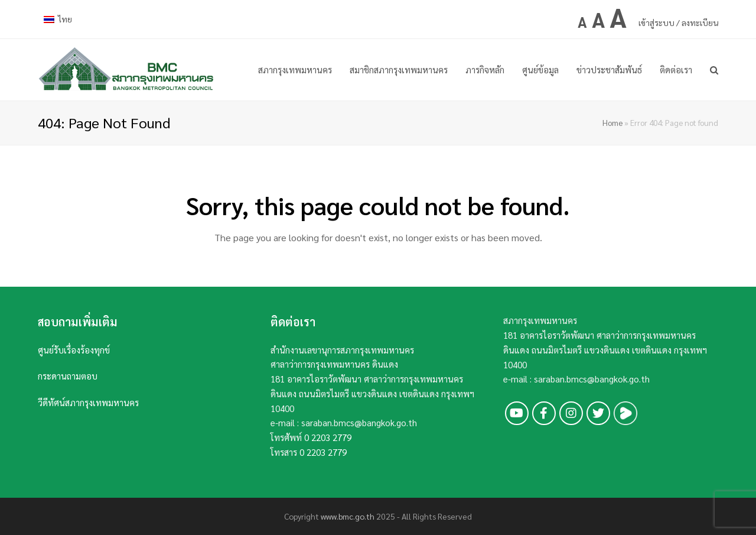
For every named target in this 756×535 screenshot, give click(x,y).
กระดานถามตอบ (68, 376)
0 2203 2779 (328, 437)
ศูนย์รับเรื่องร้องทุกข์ (74, 350)
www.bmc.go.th (348, 516)
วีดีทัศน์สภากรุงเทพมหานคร (88, 402)
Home (612, 123)
